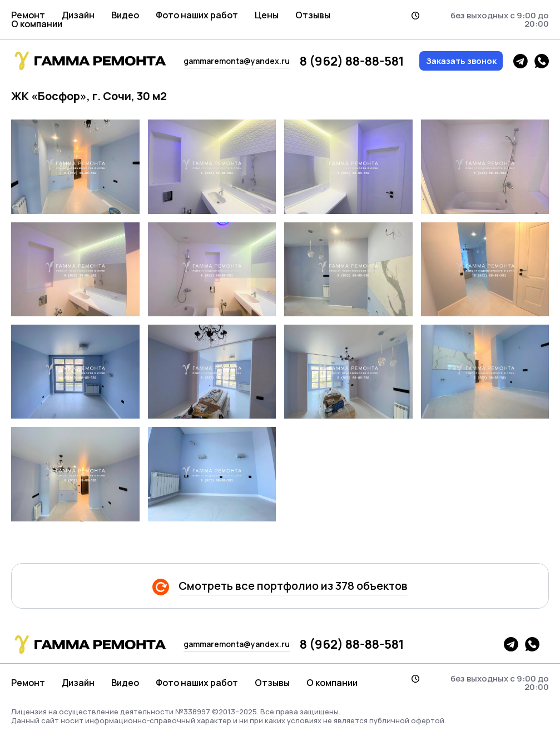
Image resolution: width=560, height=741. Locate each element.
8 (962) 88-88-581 (352, 61)
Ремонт (28, 15)
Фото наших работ (197, 15)
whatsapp (542, 61)
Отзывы (313, 15)
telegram (521, 61)
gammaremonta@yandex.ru (237, 61)
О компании (37, 24)
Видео (125, 15)
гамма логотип (89, 61)
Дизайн (78, 15)
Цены (267, 15)
